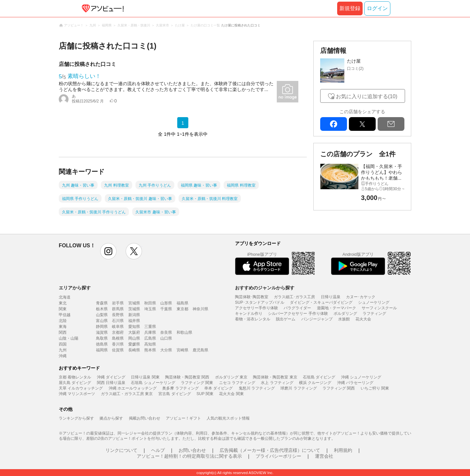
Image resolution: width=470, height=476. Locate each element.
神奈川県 (200, 309)
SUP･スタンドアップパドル (260, 302)
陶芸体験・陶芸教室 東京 (275, 377)
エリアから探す (75, 288)
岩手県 (118, 303)
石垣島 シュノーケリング (153, 383)
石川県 (118, 321)
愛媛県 (134, 344)
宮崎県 (182, 350)
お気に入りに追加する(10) (367, 96)
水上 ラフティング (277, 383)
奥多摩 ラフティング (180, 388)
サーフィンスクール (379, 308)
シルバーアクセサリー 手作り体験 (298, 314)
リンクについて (121, 450)
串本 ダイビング (219, 388)
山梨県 (102, 315)
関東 (63, 309)
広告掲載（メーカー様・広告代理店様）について (270, 450)
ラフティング (374, 314)
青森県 (102, 303)
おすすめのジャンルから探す (265, 288)
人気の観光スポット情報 (228, 418)
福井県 (134, 321)
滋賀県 (102, 332)
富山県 (102, 321)
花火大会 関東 (231, 394)
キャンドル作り (249, 314)
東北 (63, 303)
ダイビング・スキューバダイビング (321, 302)
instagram (108, 251)
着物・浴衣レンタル (253, 319)
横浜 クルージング (315, 383)
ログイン (377, 8)
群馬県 (118, 309)
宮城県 (134, 303)
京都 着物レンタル (75, 377)
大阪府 (134, 332)
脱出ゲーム (286, 319)
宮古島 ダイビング (174, 394)
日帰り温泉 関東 (145, 377)
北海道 (65, 297)
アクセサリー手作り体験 (257, 308)
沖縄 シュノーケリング (361, 377)
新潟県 (134, 315)
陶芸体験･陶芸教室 (252, 297)
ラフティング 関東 (197, 383)
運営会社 (324, 456)
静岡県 (102, 327)
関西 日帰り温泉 (111, 383)
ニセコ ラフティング (237, 383)
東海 (63, 327)
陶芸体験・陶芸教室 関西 (187, 377)
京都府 (118, 332)
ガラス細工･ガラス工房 (294, 297)
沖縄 (63, 356)
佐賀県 (118, 350)
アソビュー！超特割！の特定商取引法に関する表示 (189, 456)
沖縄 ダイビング (111, 377)
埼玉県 (150, 309)
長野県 (118, 315)
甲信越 (65, 315)
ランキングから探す (76, 418)
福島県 (182, 303)
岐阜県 (118, 327)
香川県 (118, 344)
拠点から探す (111, 418)
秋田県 (150, 303)
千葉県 (166, 309)
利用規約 (343, 450)
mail (391, 124)
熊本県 (150, 350)
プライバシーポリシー (278, 456)
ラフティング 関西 (339, 388)
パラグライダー (297, 308)
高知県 (150, 344)
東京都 (182, 309)
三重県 (150, 327)
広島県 (150, 338)
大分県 (166, 350)
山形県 (166, 303)
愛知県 (134, 327)
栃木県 (102, 309)
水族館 (344, 319)
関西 (63, 332)
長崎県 (134, 350)
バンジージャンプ (317, 319)
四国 (63, 344)
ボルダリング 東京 (231, 377)
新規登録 (350, 8)
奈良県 (166, 332)
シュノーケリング (374, 302)
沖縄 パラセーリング (355, 383)
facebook (334, 124)
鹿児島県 (200, 350)
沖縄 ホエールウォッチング (133, 388)
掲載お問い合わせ (145, 418)
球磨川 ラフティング (298, 388)
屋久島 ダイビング (75, 383)
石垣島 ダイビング (319, 377)
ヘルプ (158, 450)
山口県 (166, 338)
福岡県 (102, 350)
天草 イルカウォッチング (81, 388)
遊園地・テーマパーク (337, 308)
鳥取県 (102, 338)
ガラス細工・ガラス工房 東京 (127, 394)
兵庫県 (150, 332)
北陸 (63, 321)
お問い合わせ (192, 450)
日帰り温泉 (331, 297)
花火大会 (363, 319)
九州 (63, 350)
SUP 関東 (205, 394)
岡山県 (134, 338)
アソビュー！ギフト (183, 418)
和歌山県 (184, 332)
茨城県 (134, 309)
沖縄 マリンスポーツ (77, 394)
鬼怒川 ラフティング (257, 388)
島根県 (118, 338)
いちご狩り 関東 (375, 388)
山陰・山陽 (69, 338)
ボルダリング (345, 314)
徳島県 (102, 344)
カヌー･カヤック (361, 297)
